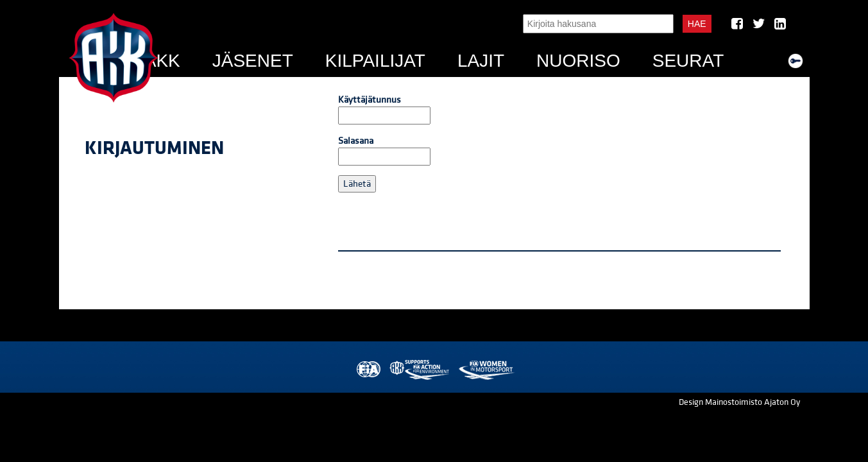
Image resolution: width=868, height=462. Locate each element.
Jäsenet (253, 61)
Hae (697, 24)
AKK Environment (420, 370)
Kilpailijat (375, 61)
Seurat (688, 61)
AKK (162, 61)
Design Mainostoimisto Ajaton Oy (739, 402)
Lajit (481, 61)
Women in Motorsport (486, 370)
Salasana (384, 150)
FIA (367, 370)
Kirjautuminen (154, 148)
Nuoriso (578, 61)
